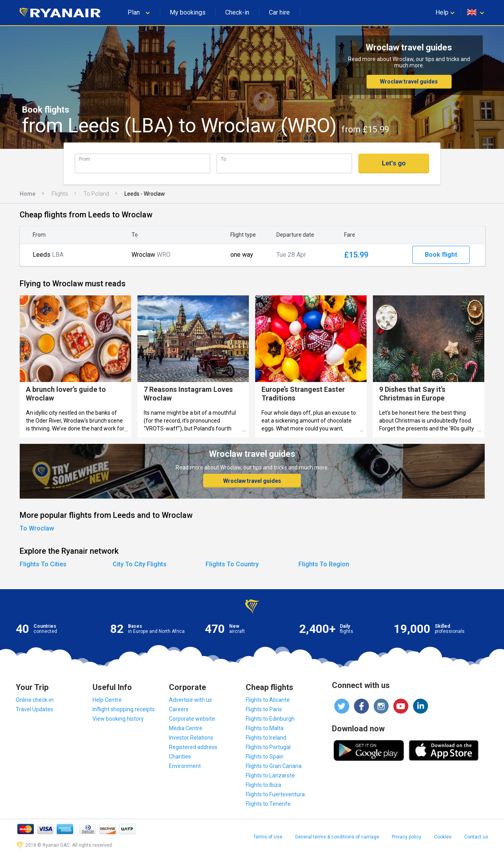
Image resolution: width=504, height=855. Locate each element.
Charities (180, 757)
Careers (179, 709)
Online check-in (35, 700)
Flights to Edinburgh (270, 719)
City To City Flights (140, 564)
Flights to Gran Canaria (274, 766)
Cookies (443, 837)
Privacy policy (407, 837)
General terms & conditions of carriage (337, 837)
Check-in (237, 12)
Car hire (279, 12)
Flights (60, 194)
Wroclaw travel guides (409, 82)
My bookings (188, 12)
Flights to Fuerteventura (275, 794)
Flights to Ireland (266, 738)
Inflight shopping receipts (124, 709)
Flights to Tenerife (268, 804)
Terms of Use (268, 837)
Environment (185, 766)
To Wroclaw (37, 528)
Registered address (193, 747)
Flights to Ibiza (263, 785)
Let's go (394, 163)
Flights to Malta (265, 728)
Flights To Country (232, 564)
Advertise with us (190, 700)
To (223, 159)
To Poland (96, 194)
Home (28, 194)
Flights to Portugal (268, 747)
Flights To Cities (43, 564)
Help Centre (107, 700)
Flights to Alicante (268, 700)
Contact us (476, 837)
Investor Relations (191, 738)
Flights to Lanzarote (270, 775)
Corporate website (192, 719)
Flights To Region (324, 564)
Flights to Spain (265, 757)
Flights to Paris (264, 709)
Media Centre (186, 728)
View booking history (118, 719)
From (85, 159)
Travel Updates (34, 709)
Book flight (441, 255)
